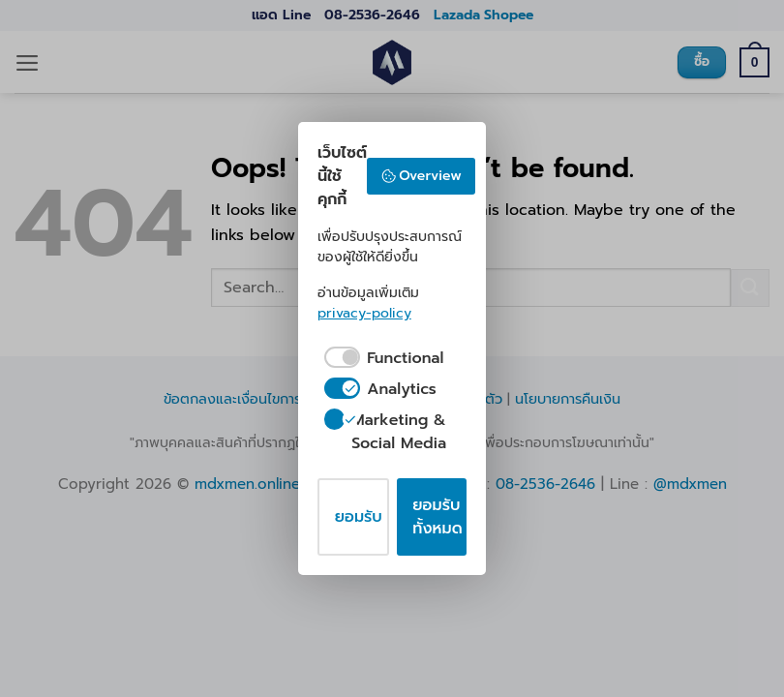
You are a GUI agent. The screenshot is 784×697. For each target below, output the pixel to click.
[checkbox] (381, 358)
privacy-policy (364, 313)
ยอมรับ (359, 517)
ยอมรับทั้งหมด (437, 517)
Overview (421, 176)
